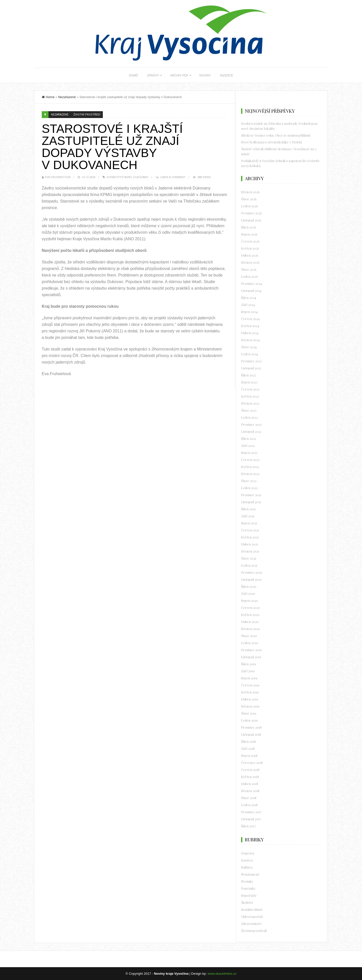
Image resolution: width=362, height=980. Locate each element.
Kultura (247, 867)
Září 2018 (248, 748)
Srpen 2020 (250, 600)
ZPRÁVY (153, 75)
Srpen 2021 (249, 523)
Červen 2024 (250, 319)
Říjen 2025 (248, 227)
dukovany (141, 177)
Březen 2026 (250, 192)
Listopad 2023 (251, 368)
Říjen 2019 (248, 664)
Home (48, 97)
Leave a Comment (173, 177)
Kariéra (247, 860)
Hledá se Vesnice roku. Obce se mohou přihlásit (276, 135)
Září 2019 (248, 671)
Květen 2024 (250, 326)
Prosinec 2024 (252, 283)
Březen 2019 (250, 706)
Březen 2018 (250, 791)
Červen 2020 (251, 607)
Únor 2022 (249, 481)
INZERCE (227, 75)
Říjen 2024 (249, 298)
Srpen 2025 (249, 234)
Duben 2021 (250, 544)
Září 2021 (248, 516)
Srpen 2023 (249, 382)
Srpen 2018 (249, 755)
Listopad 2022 (251, 431)
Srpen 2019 (249, 678)
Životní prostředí (87, 115)
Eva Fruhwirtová (58, 177)
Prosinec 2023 (251, 361)
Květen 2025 (250, 248)
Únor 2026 (249, 199)
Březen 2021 (250, 551)
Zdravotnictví (251, 924)
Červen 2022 (250, 460)
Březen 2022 (250, 474)
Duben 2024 (250, 333)
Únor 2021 (249, 558)
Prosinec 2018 (251, 727)
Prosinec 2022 (251, 424)
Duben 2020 (250, 622)
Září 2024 (248, 305)
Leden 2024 (250, 354)
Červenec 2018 (252, 762)
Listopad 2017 (251, 819)
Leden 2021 (249, 565)
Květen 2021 (250, 537)
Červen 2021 (250, 530)
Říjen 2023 (248, 375)
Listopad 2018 (251, 734)
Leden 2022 (249, 488)
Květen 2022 (250, 467)
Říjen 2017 (248, 826)
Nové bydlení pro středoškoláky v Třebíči (271, 142)
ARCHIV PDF (179, 75)
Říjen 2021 (248, 509)
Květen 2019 (250, 692)
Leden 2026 (250, 206)
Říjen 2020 (249, 586)
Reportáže (249, 895)
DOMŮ (134, 75)
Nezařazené (67, 97)
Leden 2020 (250, 643)
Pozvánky (248, 888)
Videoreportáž (252, 916)
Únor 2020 (249, 636)
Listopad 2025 (251, 220)
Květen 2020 (250, 615)
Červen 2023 (250, 389)
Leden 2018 (249, 805)
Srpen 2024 (249, 312)
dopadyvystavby (119, 177)
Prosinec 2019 (251, 650)
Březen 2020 (251, 629)
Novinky (247, 881)
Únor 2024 (249, 347)
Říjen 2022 (248, 438)
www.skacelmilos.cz (222, 974)
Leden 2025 (249, 276)
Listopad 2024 (251, 290)
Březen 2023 (250, 403)
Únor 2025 (249, 269)
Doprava (248, 853)
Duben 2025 (250, 255)
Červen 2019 (250, 685)
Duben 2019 (250, 699)
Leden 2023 (249, 417)
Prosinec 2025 (251, 213)
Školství (247, 902)
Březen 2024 (250, 340)
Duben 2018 (250, 784)
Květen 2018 (250, 777)
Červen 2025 (250, 241)
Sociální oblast (252, 909)
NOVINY (205, 75)
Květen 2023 (250, 396)
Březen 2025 (250, 262)
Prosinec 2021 (251, 495)
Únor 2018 (249, 798)
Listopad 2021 (251, 502)
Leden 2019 (249, 720)
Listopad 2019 (251, 657)
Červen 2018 (250, 770)
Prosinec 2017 (251, 812)
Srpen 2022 (249, 453)
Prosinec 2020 (252, 572)
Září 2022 (248, 445)
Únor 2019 (249, 713)
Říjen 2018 (248, 741)
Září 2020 (248, 593)
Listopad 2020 (251, 579)
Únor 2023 (249, 410)
